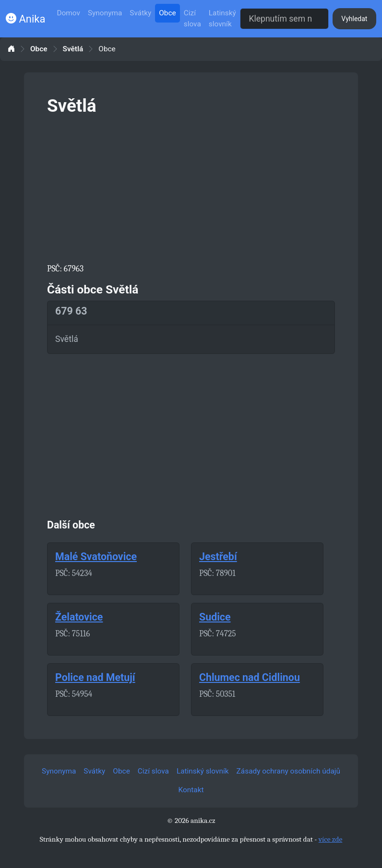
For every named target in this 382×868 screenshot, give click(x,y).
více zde (331, 839)
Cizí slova (192, 18)
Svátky (140, 13)
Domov (68, 13)
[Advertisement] (191, 188)
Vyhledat (354, 19)
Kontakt (191, 790)
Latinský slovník (222, 18)
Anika (25, 19)
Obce (167, 13)
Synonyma (105, 13)
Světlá (73, 49)
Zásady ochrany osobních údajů (288, 771)
